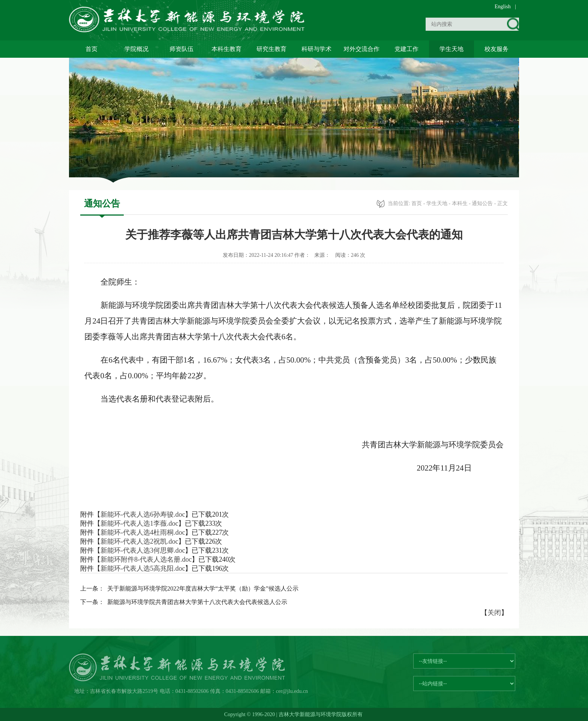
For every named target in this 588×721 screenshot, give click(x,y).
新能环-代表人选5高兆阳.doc (143, 568)
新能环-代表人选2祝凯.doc (139, 541)
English (503, 7)
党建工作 (406, 49)
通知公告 (482, 203)
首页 (91, 49)
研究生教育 (271, 49)
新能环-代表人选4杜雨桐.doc (143, 532)
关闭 (494, 613)
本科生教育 (226, 49)
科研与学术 (316, 49)
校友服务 (496, 49)
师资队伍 (181, 49)
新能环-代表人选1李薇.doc (139, 523)
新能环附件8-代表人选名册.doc (146, 559)
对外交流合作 (361, 49)
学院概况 (136, 49)
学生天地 (451, 49)
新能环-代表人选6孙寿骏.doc (143, 514)
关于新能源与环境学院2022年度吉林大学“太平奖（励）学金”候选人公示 (203, 588)
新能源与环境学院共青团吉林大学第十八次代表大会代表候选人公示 (197, 602)
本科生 (460, 203)
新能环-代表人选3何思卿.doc (143, 550)
